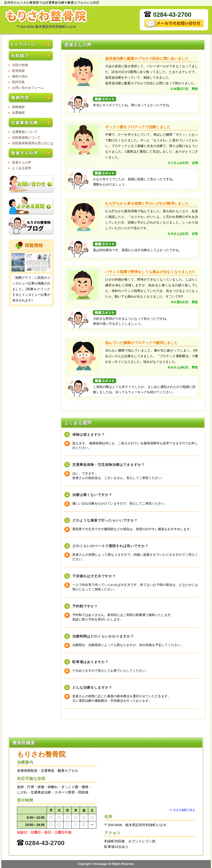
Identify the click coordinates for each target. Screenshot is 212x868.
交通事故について (25, 132)
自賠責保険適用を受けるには (33, 143)
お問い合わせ (31, 184)
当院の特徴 (20, 65)
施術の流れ (20, 76)
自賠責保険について (26, 137)
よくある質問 (22, 168)
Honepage (101, 864)
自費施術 (18, 113)
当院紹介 (31, 56)
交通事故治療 (31, 123)
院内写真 (18, 82)
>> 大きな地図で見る (182, 810)
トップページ (31, 45)
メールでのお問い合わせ (174, 24)
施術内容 (31, 98)
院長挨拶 (18, 71)
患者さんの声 (31, 153)
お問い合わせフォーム (28, 88)
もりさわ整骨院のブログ (31, 226)
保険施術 (18, 107)
